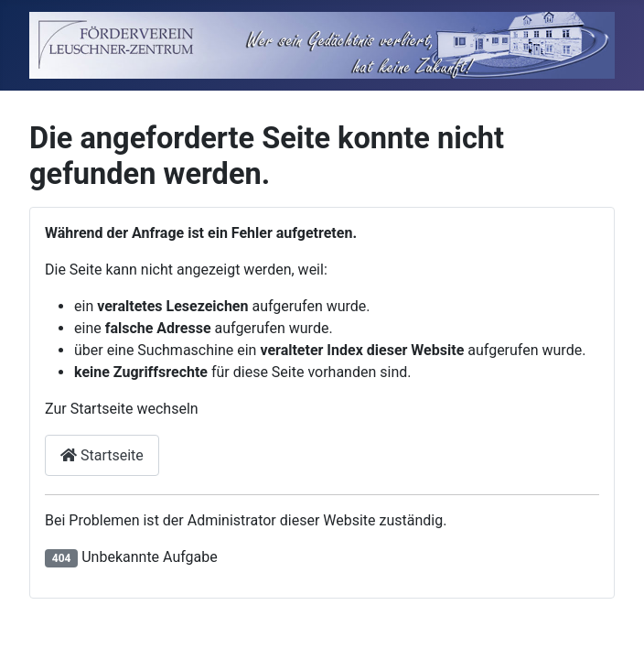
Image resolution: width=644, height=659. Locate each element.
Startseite (102, 455)
